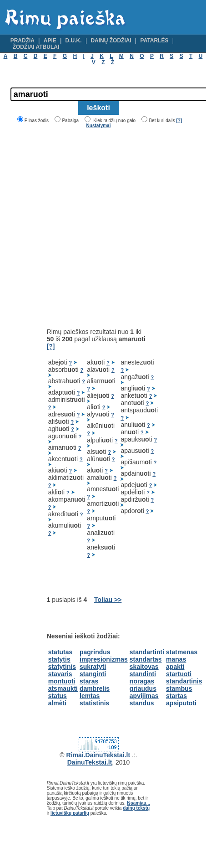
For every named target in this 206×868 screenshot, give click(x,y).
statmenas (182, 652)
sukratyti (93, 667)
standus (142, 703)
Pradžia (23, 41)
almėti (57, 703)
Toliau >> (108, 600)
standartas (146, 659)
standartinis (184, 681)
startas (176, 696)
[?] (179, 121)
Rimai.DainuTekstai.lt (98, 755)
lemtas (90, 696)
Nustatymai (99, 126)
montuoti (62, 681)
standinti (143, 674)
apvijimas (144, 696)
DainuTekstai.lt (90, 762)
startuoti (179, 674)
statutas (60, 652)
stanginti (93, 674)
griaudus (143, 688)
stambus (179, 688)
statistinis (94, 703)
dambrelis (95, 688)
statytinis (62, 667)
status (58, 696)
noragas (142, 681)
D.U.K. (74, 41)
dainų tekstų (136, 808)
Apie (50, 41)
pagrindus (95, 652)
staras (89, 681)
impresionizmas (104, 659)
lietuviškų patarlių (70, 813)
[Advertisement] (85, 228)
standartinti (147, 652)
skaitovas (144, 667)
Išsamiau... (138, 803)
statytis (59, 659)
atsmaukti (63, 688)
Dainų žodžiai (111, 41)
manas (176, 659)
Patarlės (155, 41)
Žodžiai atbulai (36, 47)
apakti (175, 667)
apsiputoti (181, 703)
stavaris (60, 674)
